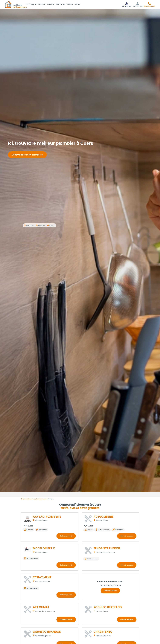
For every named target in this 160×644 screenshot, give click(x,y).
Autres (80, 5)
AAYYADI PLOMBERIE (47, 517)
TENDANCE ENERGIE (107, 549)
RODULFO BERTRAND (108, 608)
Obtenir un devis (66, 536)
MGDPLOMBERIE (44, 549)
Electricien (63, 5)
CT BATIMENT (42, 578)
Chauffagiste (34, 5)
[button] (149, 5)
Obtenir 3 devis (110, 591)
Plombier (53, 5)
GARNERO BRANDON (47, 632)
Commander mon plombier (27, 155)
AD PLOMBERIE (103, 517)
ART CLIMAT (41, 608)
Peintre (72, 5)
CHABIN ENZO (103, 632)
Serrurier (44, 5)
